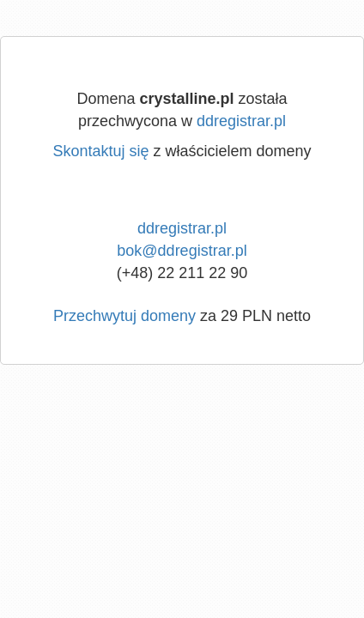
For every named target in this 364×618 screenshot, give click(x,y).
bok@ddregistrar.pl (182, 251)
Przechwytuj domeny (124, 316)
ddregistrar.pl (241, 121)
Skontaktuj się (100, 151)
